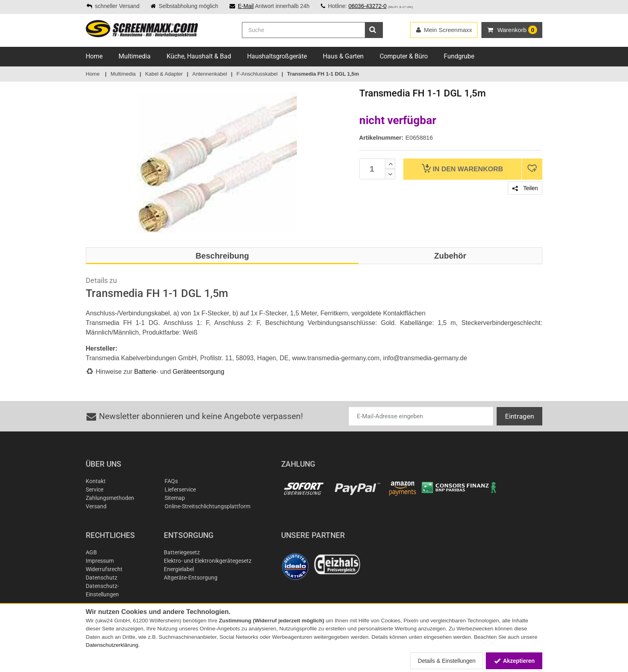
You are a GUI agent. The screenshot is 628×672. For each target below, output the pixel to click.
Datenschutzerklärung (112, 645)
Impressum (100, 561)
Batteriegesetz (182, 552)
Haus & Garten (343, 56)
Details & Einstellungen (447, 661)
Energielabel (179, 569)
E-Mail (246, 6)
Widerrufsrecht (104, 569)
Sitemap (175, 498)
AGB (91, 552)
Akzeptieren (514, 661)
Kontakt (96, 481)
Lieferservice (180, 489)
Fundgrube (459, 56)
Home (94, 56)
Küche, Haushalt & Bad (199, 56)
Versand (96, 506)
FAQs (171, 481)
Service (95, 489)
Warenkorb (462, 168)
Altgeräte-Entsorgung (191, 578)
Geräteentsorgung (198, 372)
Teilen (525, 188)
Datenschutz (102, 578)
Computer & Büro (404, 56)
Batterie (145, 372)
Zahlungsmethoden (110, 498)
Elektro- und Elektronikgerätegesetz (208, 561)
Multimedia (135, 56)
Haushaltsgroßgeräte (277, 56)
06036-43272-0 (367, 6)
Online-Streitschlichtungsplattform (207, 506)
